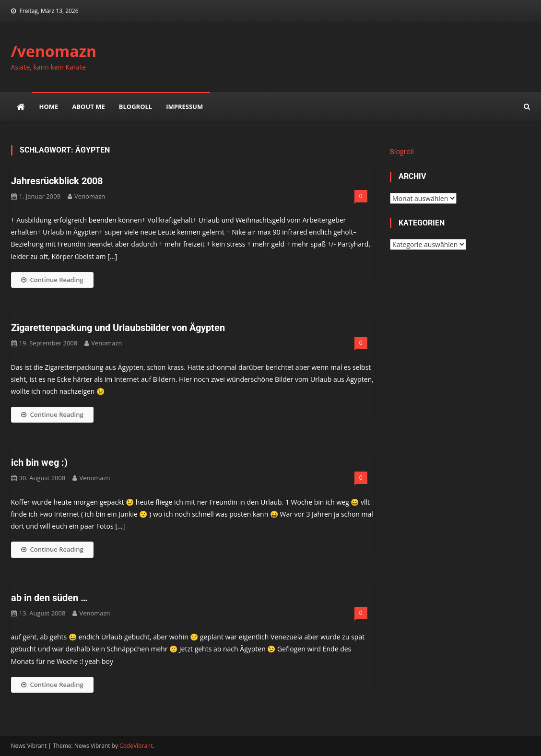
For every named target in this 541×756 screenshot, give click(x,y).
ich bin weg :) (39, 462)
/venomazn (54, 51)
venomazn (90, 196)
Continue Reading (52, 280)
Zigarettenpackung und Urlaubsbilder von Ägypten (118, 328)
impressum (184, 106)
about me (88, 106)
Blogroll (135, 106)
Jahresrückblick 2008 (57, 181)
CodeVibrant (136, 746)
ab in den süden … (49, 598)
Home (49, 106)
